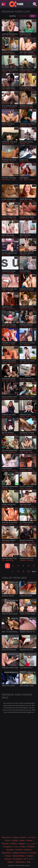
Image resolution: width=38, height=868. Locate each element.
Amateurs (28, 36)
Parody (9, 416)
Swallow (10, 291)
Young (13, 180)
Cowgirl (5, 363)
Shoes (22, 488)
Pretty (4, 291)
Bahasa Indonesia (20, 853)
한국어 (8, 841)
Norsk (23, 837)
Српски (16, 837)
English (30, 856)
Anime (4, 470)
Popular (23, 16)
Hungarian (23, 126)
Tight (29, 399)
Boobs (12, 36)
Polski (23, 847)
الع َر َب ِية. (31, 844)
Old (21, 180)
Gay (28, 162)
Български (18, 859)
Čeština (14, 844)
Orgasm (5, 72)
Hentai (14, 470)
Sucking (32, 180)
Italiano (11, 862)
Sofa (26, 201)
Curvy (8, 237)
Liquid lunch (6, 345)
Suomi (22, 841)
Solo (21, 36)
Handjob (23, 255)
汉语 (29, 862)
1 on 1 (4, 126)
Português (7, 847)
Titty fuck (5, 488)
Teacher (22, 144)
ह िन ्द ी (28, 859)
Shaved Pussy (25, 219)
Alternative (23, 309)
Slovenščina (6, 853)
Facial (29, 273)
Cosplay (23, 72)
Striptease (6, 162)
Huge (8, 90)
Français (33, 853)
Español (27, 850)
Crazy (13, 237)
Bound (11, 72)
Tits (7, 36)
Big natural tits (11, 435)
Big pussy (31, 90)
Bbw (21, 201)
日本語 (15, 841)
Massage (13, 219)
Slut (3, 36)
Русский (19, 850)
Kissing (13, 381)
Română (31, 847)
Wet (25, 54)
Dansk (29, 841)
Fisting (33, 416)
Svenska (10, 850)
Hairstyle (32, 309)
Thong (4, 452)
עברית (16, 847)
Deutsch (8, 859)
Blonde (12, 54)
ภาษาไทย (31, 837)
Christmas (23, 470)
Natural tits (32, 54)
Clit (21, 90)
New (33, 16)
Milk (3, 416)
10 (29, 571)
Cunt (33, 219)
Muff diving (24, 108)
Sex (13, 345)
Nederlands (20, 862)
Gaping (22, 416)
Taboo (26, 180)
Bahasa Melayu (19, 856)
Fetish (13, 90)
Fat (30, 327)
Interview (32, 201)
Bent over (13, 327)
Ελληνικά (5, 844)
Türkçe (8, 856)
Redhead (5, 506)
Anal (9, 126)
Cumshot (12, 108)
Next (34, 571)
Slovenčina (6, 837)
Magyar (22, 844)
